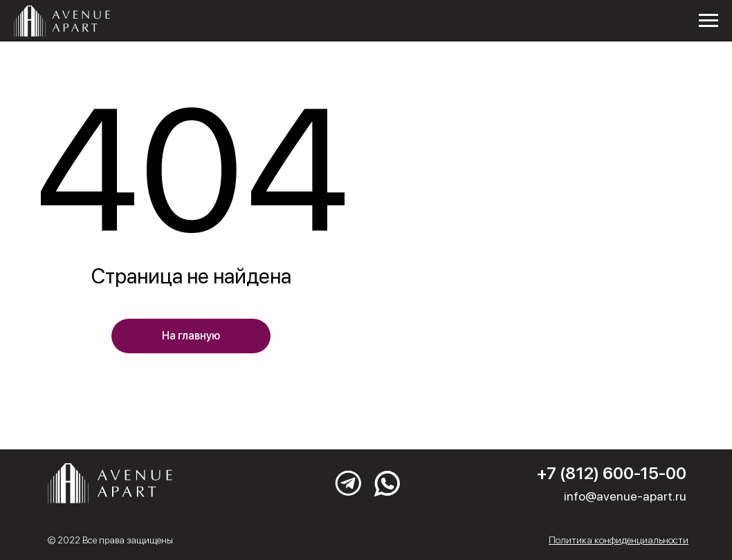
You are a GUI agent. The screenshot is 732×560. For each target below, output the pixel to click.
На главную (191, 336)
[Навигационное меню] (708, 21)
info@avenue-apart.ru (625, 496)
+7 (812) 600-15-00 (612, 473)
